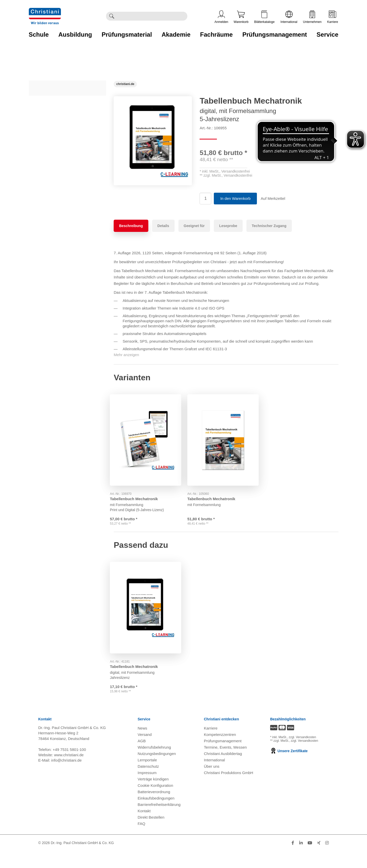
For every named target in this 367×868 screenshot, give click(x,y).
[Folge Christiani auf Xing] (319, 860)
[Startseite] (125, 84)
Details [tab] (163, 226)
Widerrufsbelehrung (154, 764)
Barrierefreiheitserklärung (159, 821)
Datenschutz (148, 783)
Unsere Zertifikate (289, 768)
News (142, 745)
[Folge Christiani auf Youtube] (310, 860)
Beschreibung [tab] (131, 226)
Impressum (147, 789)
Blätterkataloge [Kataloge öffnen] (264, 17)
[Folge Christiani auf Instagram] (327, 860)
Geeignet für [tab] (194, 226)
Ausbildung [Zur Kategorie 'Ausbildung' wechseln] (75, 34)
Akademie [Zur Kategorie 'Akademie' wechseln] (176, 34)
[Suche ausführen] (112, 16)
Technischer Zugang (269, 226)
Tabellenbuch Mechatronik (138, 494)
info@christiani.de (66, 777)
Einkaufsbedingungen (156, 815)
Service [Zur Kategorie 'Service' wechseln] (327, 34)
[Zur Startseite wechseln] (45, 11)
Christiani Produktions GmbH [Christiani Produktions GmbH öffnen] (228, 789)
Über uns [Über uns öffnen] (212, 783)
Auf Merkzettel (273, 198)
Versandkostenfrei (235, 171)
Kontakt (144, 828)
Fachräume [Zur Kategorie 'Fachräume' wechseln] (216, 34)
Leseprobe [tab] (228, 226)
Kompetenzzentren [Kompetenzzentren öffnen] (220, 751)
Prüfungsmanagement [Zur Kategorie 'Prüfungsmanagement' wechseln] (275, 34)
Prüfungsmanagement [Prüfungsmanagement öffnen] (223, 758)
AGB (142, 758)
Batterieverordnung (154, 809)
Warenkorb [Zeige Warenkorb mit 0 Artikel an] (241, 17)
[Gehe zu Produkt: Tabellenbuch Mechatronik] (149, 438)
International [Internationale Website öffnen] (289, 17)
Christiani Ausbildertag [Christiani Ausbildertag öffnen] (223, 770)
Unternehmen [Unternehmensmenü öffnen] (312, 17)
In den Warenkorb (235, 198)
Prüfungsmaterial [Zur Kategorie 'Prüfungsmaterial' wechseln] (127, 34)
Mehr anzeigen (126, 355)
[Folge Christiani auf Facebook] (293, 860)
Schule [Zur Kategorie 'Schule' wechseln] (39, 34)
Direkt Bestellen (151, 834)
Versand (145, 751)
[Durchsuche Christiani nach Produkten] (152, 16)
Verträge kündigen (153, 796)
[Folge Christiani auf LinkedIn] (301, 860)
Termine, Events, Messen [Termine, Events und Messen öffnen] (225, 764)
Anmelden (221, 17)
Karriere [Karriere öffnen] (333, 17)
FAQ (141, 840)
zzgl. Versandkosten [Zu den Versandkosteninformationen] (302, 754)
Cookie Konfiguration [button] (155, 802)
